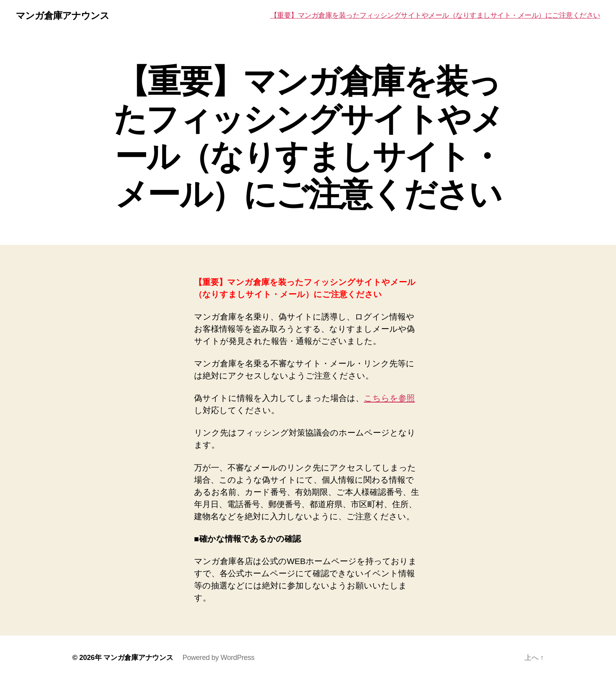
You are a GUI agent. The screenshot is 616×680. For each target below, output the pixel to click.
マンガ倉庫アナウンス (62, 16)
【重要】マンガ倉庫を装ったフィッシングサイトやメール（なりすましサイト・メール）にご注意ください (435, 15)
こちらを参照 (389, 398)
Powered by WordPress (218, 658)
